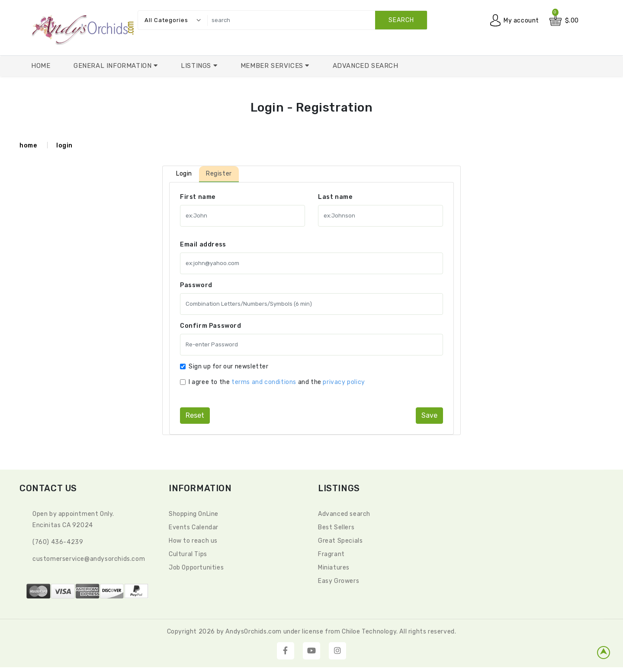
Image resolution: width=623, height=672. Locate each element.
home (28, 146)
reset (195, 415)
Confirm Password (211, 326)
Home (41, 66)
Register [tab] (219, 174)
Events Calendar (194, 527)
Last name (335, 197)
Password (196, 285)
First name (198, 197)
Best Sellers (336, 527)
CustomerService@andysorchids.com (89, 559)
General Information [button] (114, 66)
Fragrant (331, 554)
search (401, 20)
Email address (203, 245)
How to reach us (193, 541)
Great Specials (340, 541)
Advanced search (344, 514)
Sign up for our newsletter (229, 366)
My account (521, 21)
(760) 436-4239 (58, 542)
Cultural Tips (188, 554)
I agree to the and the (277, 382)
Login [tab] (184, 174)
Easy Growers (339, 581)
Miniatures (334, 568)
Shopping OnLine (194, 514)
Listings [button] (197, 66)
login (64, 146)
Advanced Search (366, 66)
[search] (315, 20)
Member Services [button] (273, 66)
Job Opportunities (196, 568)
